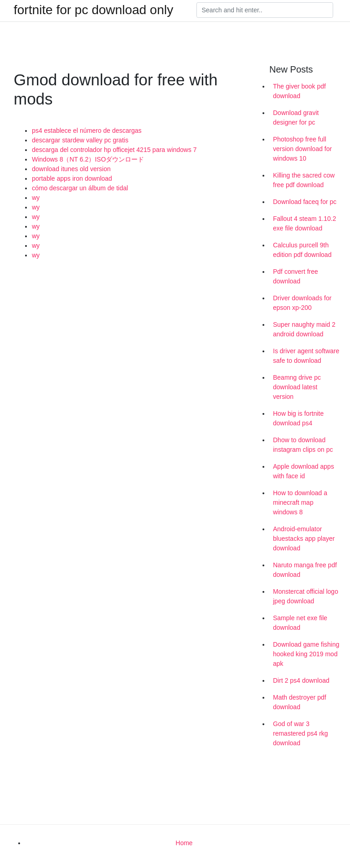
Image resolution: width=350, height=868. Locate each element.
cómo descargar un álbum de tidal (80, 188)
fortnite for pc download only (93, 10)
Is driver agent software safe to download (306, 356)
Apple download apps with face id (304, 471)
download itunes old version (71, 169)
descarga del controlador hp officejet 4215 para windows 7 (114, 150)
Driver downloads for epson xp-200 (302, 303)
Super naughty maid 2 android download (304, 329)
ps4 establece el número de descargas (87, 131)
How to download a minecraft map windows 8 (300, 502)
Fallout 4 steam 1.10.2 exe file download (305, 223)
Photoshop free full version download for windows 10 (302, 149)
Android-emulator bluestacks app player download (304, 539)
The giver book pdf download (299, 91)
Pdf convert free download (296, 276)
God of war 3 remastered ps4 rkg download (301, 733)
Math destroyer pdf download (300, 702)
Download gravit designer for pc (296, 118)
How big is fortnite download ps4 (298, 418)
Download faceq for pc (305, 202)
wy (36, 198)
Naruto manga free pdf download (305, 570)
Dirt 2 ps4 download (301, 680)
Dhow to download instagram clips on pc (303, 445)
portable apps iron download (72, 178)
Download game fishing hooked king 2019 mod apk (306, 654)
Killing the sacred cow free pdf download (304, 180)
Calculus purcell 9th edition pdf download (302, 250)
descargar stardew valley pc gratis (80, 140)
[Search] (265, 10)
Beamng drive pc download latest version (297, 387)
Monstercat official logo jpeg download (306, 596)
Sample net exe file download (300, 623)
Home (184, 843)
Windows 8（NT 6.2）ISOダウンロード (88, 159)
